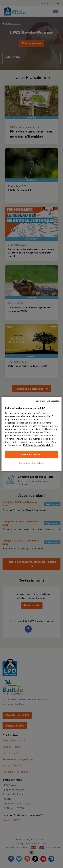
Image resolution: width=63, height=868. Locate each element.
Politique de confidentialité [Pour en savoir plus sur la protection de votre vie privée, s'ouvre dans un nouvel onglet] (38, 445)
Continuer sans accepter (47, 401)
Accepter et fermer (31, 455)
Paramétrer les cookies (32, 463)
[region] (31, 434)
